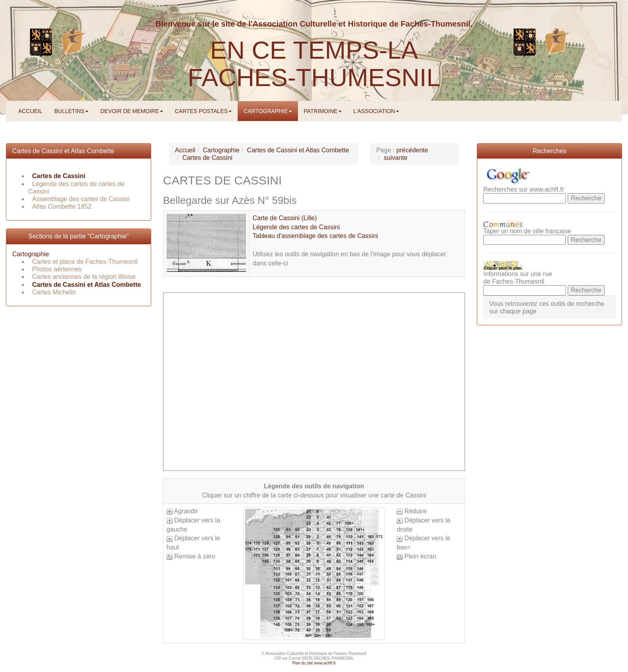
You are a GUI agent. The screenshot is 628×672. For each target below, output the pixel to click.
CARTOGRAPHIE (268, 111)
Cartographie (31, 254)
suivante (396, 158)
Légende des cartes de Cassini (296, 227)
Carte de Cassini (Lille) (285, 218)
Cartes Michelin (54, 292)
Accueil (185, 150)
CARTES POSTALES (203, 111)
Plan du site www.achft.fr (314, 663)
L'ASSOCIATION (376, 111)
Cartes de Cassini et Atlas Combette (63, 151)
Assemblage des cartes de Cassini (81, 199)
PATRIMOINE (323, 111)
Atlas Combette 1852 (62, 206)
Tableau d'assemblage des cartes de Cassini (315, 236)
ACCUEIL (30, 111)
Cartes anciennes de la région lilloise (84, 277)
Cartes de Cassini (59, 176)
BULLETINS (71, 111)
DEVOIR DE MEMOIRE (132, 111)
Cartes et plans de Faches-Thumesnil (85, 262)
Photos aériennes (57, 269)
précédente (412, 150)
